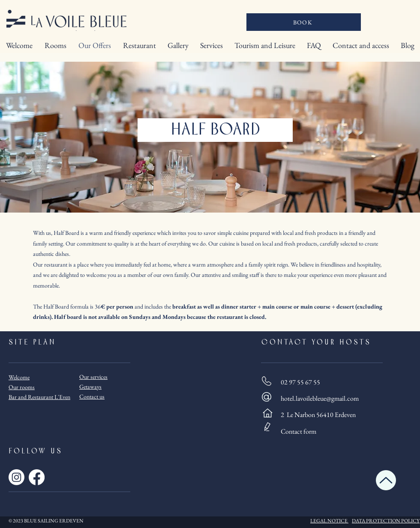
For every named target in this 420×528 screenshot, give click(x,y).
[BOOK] (304, 22)
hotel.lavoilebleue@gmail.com (320, 398)
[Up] (386, 480)
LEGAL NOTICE (329, 521)
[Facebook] (37, 477)
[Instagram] (16, 477)
